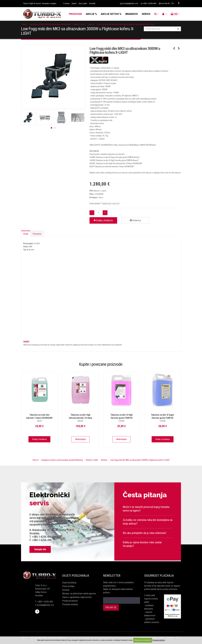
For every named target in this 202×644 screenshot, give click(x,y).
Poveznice (37, 234)
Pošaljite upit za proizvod (110, 204)
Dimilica (91, 25)
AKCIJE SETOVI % (111, 14)
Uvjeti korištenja (69, 583)
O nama (66, 3)
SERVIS (146, 14)
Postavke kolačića (70, 604)
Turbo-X (24, 25)
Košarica (135, 220)
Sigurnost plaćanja (159, 576)
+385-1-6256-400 (149, 3)
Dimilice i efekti (79, 25)
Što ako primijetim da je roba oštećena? (145, 533)
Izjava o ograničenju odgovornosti (77, 597)
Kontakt (92, 3)
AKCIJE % (91, 14)
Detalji (26, 234)
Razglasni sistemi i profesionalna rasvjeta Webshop (50, 25)
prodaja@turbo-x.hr (130, 3)
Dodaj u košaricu (103, 220)
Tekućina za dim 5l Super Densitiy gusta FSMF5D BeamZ (163, 418)
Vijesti (74, 3)
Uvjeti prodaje (68, 586)
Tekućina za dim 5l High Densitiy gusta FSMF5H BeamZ (122, 418)
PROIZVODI (75, 14)
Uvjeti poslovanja (76, 576)
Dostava (66, 590)
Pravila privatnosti (70, 601)
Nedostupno (81, 439)
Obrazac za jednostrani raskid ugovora (79, 594)
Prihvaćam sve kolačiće (143, 640)
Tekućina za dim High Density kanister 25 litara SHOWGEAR (80, 418)
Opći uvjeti (83, 3)
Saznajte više (40, 549)
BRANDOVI (132, 14)
